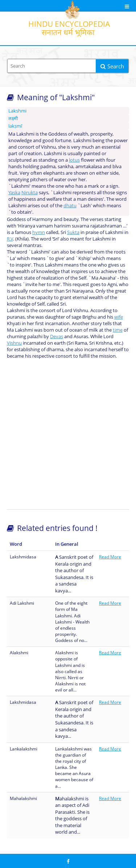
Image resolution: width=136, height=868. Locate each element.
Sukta (73, 232)
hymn (39, 232)
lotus (74, 160)
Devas (57, 336)
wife (119, 317)
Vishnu (14, 343)
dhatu (70, 205)
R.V (10, 239)
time (118, 330)
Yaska (14, 192)
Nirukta (30, 192)
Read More (110, 557)
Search (112, 66)
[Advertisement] (68, 434)
